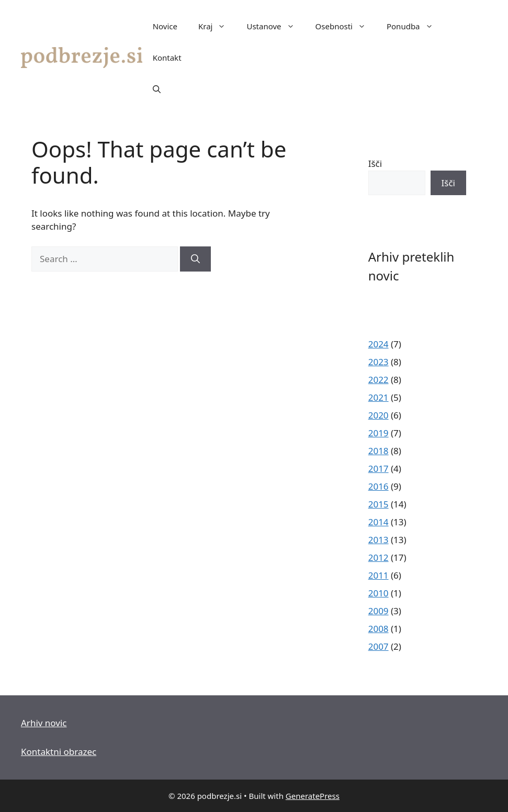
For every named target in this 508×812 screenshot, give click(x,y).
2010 (379, 593)
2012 (379, 557)
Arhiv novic (44, 723)
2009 (379, 611)
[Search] (195, 259)
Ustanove (275, 26)
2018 (379, 451)
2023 (379, 362)
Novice (165, 26)
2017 (379, 469)
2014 (379, 522)
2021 (379, 397)
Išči (375, 163)
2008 (379, 629)
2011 (379, 575)
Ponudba (415, 26)
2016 (379, 486)
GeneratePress (313, 796)
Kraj (217, 26)
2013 (379, 540)
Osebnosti (346, 26)
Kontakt (167, 58)
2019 (379, 433)
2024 (379, 344)
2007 (379, 646)
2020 (379, 415)
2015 (379, 504)
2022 (379, 380)
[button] (157, 89)
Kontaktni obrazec (59, 752)
